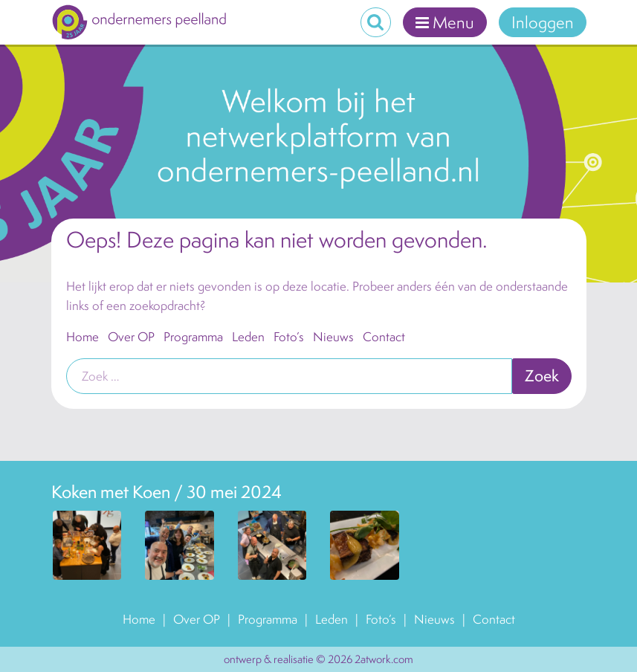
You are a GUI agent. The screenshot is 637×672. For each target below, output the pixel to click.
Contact (384, 336)
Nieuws (333, 336)
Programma (193, 336)
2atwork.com (384, 659)
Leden (248, 336)
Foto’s (289, 336)
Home (83, 336)
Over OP (131, 336)
